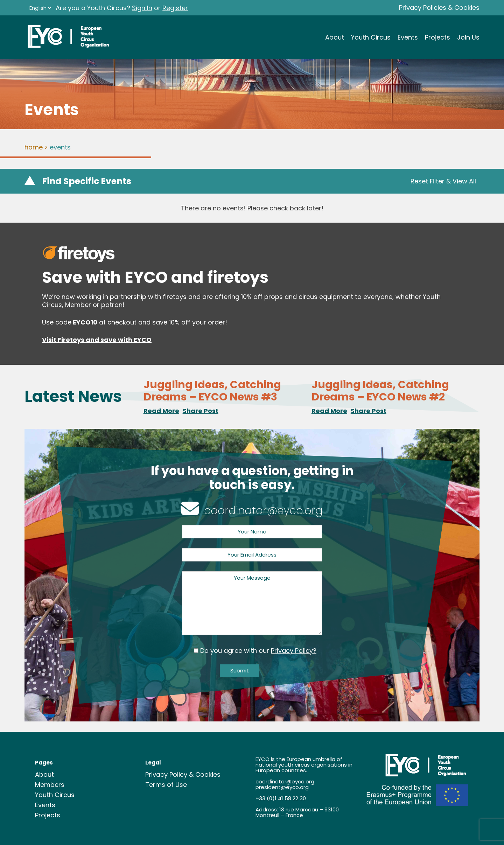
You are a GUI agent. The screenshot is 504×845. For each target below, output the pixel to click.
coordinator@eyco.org (252, 508)
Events (408, 37)
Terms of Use (166, 785)
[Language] (40, 8)
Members (50, 785)
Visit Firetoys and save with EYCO (97, 340)
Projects (437, 37)
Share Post (201, 411)
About (335, 37)
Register (175, 8)
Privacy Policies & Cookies (439, 8)
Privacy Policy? (294, 651)
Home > (36, 147)
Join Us (468, 37)
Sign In (142, 8)
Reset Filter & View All (443, 181)
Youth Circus (371, 37)
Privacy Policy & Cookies (183, 774)
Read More (161, 411)
